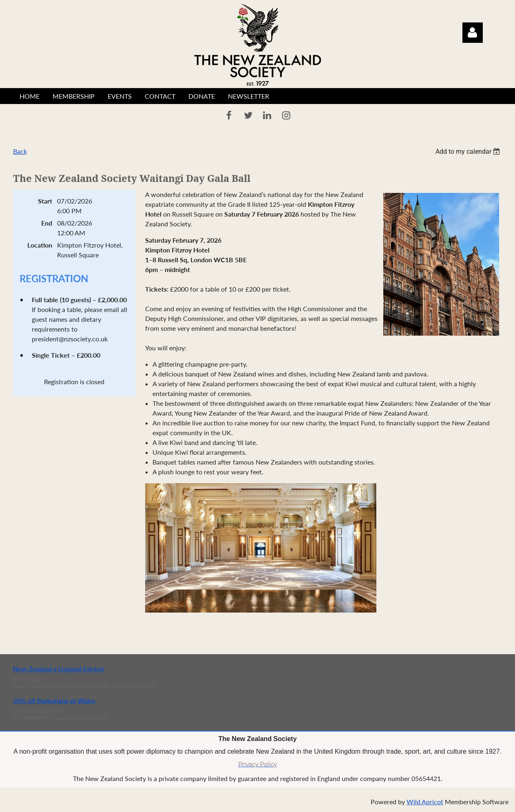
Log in (473, 33)
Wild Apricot (425, 802)
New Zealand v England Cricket (59, 669)
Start (45, 201)
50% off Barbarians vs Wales (54, 700)
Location (40, 245)
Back (20, 151)
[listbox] (469, 152)
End (47, 223)
